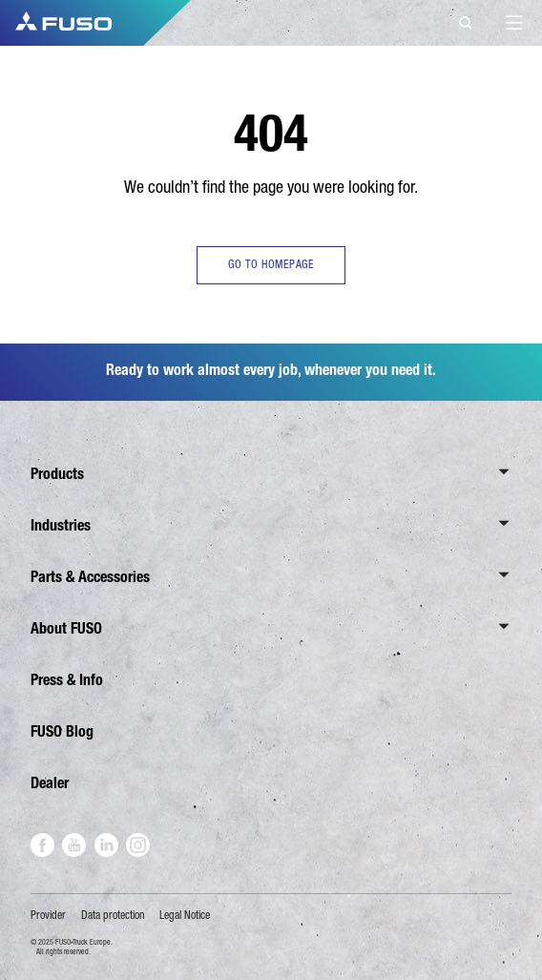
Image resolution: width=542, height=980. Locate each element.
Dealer (50, 783)
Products (57, 474)
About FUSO (66, 628)
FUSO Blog (62, 731)
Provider (48, 915)
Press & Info (67, 680)
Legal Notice (185, 915)
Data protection (113, 915)
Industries (61, 525)
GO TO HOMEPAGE (271, 264)
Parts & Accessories (90, 577)
